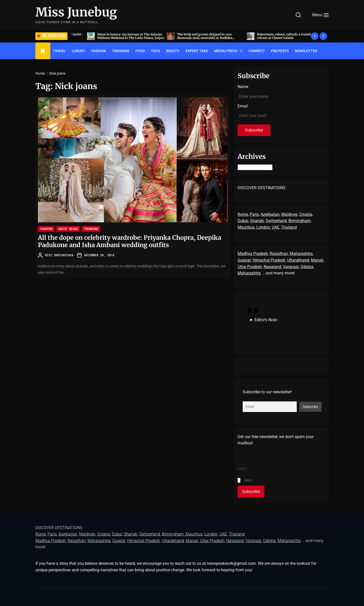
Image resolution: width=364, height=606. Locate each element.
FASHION (99, 51)
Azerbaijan (270, 214)
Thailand (289, 227)
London (263, 227)
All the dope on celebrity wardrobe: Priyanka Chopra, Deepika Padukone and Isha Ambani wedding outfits (130, 241)
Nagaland (272, 267)
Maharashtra (301, 254)
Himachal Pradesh (269, 260)
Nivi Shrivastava (59, 255)
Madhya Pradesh (253, 254)
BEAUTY (173, 51)
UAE (275, 227)
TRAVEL (59, 51)
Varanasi (291, 267)
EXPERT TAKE (197, 51)
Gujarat (244, 260)
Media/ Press (226, 51)
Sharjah (257, 221)
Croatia (306, 214)
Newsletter (306, 51)
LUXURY (78, 51)
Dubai (243, 221)
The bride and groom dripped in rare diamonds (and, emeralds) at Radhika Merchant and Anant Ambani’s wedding (271, 38)
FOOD (140, 51)
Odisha (307, 267)
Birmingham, (300, 221)
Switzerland (276, 221)
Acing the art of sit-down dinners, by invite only (113, 36)
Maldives (289, 214)
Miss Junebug (76, 12)
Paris (254, 214)
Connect (257, 51)
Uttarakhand (298, 260)
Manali (317, 260)
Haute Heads (68, 229)
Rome (243, 214)
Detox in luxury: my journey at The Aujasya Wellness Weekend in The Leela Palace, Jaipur (195, 36)
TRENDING (121, 51)
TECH (155, 51)
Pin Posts (280, 51)
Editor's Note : (267, 320)
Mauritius (246, 227)
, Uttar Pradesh (211, 541)
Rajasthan (279, 254)
